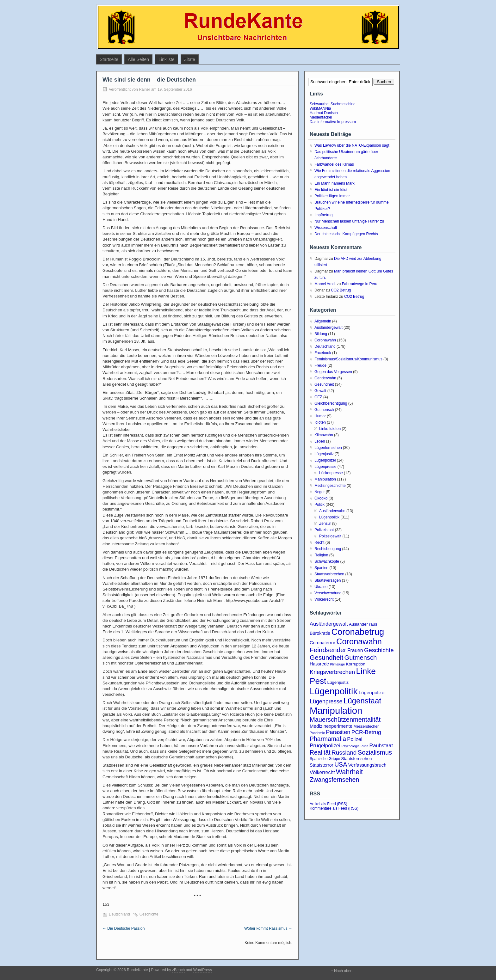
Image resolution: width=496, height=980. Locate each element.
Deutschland (119, 914)
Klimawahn (324, 435)
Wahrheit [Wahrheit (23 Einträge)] (349, 772)
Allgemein (323, 321)
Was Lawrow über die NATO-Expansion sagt (352, 145)
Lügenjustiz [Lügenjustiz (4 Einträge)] (338, 682)
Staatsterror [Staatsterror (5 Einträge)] (322, 765)
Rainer (144, 89)
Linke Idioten (330, 429)
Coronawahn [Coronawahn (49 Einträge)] (359, 641)
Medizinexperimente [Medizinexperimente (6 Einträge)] (331, 726)
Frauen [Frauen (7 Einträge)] (355, 650)
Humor (320, 416)
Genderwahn (325, 378)
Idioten (320, 422)
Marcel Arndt (325, 284)
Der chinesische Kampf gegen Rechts (346, 234)
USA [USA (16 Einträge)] (341, 764)
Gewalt (320, 391)
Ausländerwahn (332, 511)
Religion (321, 555)
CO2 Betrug (341, 290)
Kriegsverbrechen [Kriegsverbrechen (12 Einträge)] (332, 672)
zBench (178, 970)
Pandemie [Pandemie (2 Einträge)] (317, 733)
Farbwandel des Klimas (334, 164)
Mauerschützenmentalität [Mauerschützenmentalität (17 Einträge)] (345, 720)
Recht (319, 542)
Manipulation (325, 479)
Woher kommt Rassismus (268, 928)
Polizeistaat (324, 530)
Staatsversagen (328, 580)
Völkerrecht (324, 599)
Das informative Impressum (333, 122)
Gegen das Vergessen (333, 372)
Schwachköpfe (327, 561)
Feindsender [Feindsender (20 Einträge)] (328, 650)
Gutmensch (324, 410)
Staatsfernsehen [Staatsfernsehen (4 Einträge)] (357, 759)
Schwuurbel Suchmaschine (333, 104)
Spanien (321, 568)
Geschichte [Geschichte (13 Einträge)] (379, 650)
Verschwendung (328, 593)
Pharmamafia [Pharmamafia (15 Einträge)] (328, 739)
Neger (320, 492)
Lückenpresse (331, 473)
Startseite (109, 59)
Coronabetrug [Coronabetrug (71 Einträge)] (358, 632)
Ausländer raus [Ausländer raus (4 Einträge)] (363, 624)
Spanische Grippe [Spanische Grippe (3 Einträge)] (325, 759)
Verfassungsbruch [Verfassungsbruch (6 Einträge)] (367, 765)
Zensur (325, 524)
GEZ (318, 397)
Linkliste (167, 59)
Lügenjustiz (324, 454)
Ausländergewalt (329, 328)
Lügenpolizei (325, 460)
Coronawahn (325, 340)
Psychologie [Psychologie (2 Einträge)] (350, 746)
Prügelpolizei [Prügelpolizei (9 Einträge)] (325, 746)
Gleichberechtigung (331, 403)
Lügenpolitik (329, 517)
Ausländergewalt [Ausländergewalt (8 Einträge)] (329, 624)
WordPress (203, 970)
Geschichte (149, 914)
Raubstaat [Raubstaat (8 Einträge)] (381, 745)
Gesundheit (324, 384)
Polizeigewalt (330, 536)
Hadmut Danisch (324, 113)
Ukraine (321, 587)
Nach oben (343, 971)
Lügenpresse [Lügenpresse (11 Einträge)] (326, 701)
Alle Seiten (138, 59)
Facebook (323, 353)
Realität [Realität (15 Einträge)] (320, 753)
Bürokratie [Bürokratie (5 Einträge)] (320, 633)
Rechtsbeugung (328, 549)
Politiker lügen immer (332, 196)
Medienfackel (321, 117)
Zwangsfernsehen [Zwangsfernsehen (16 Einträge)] (335, 780)
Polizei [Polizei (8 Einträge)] (355, 739)
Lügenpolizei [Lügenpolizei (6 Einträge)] (372, 692)
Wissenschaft (326, 228)
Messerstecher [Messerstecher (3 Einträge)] (366, 726)
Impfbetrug (323, 215)
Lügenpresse (325, 467)
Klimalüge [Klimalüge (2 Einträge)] (337, 664)
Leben (320, 441)
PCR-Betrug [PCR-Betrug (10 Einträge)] (366, 732)
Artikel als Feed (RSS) (329, 804)
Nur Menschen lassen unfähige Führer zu (349, 221)
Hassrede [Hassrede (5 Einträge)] (319, 664)
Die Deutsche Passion (124, 928)
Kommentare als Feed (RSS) (334, 808)
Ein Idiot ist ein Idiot (331, 190)
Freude (320, 365)
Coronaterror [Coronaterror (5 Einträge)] (322, 643)
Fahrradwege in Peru (360, 284)
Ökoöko (321, 498)
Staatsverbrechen (329, 574)
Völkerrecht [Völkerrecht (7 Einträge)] (322, 772)
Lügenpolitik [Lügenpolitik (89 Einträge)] (334, 691)
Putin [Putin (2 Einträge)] (364, 746)
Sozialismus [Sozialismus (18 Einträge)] (375, 752)
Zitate (190, 59)
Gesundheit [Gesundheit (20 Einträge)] (326, 657)
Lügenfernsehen (328, 448)
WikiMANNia (320, 108)
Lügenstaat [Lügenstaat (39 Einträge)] (362, 701)
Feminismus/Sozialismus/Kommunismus (348, 359)
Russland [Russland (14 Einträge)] (344, 753)
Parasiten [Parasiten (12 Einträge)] (338, 732)
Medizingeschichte (330, 486)
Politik (319, 505)
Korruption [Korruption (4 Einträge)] (356, 664)
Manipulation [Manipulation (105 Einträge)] (336, 710)
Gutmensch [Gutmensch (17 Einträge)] (361, 658)
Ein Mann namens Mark (335, 183)
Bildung (321, 334)
